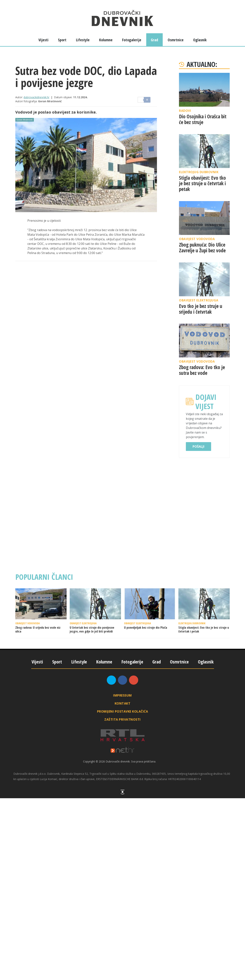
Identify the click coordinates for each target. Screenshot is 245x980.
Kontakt (123, 703)
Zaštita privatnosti (122, 719)
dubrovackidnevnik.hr (36, 97)
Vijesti (43, 40)
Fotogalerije (132, 40)
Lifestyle (83, 40)
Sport (62, 40)
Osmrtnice (176, 40)
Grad (154, 40)
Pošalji (198, 447)
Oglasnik (200, 40)
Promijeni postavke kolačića (123, 711)
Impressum (122, 695)
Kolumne (106, 40)
